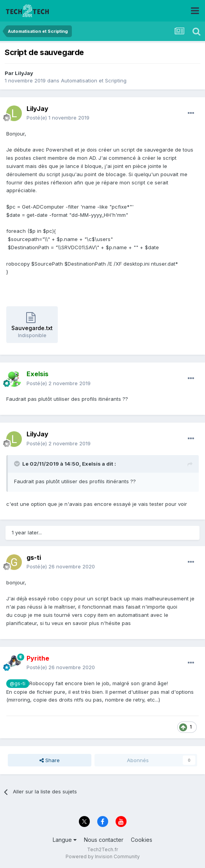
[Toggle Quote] (18, 464)
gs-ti (34, 557)
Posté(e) (58, 118)
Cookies (142, 840)
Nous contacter (104, 840)
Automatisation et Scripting (94, 80)
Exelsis (91, 464)
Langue (65, 840)
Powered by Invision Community (103, 856)
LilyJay (24, 73)
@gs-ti (18, 684)
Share (50, 760)
